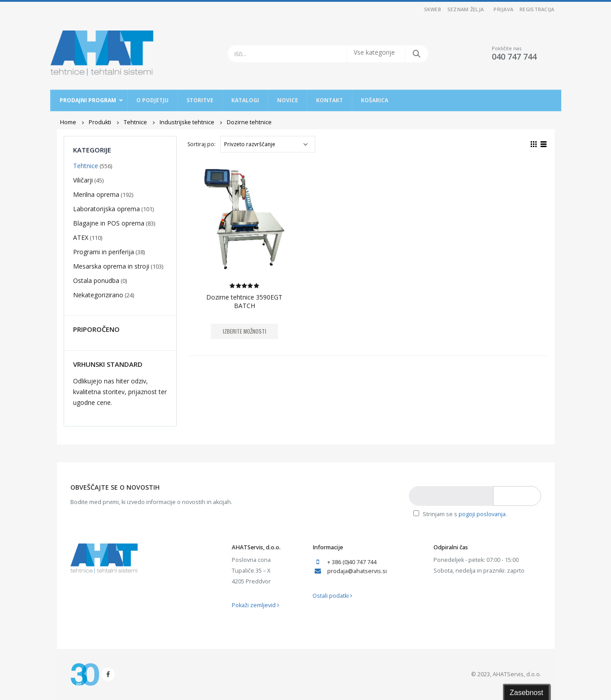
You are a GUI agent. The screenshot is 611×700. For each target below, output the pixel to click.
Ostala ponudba (96, 280)
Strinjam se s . (460, 514)
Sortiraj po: (201, 144)
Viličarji (83, 180)
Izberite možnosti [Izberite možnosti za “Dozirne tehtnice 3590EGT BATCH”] (245, 331)
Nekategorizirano (98, 295)
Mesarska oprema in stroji (111, 266)
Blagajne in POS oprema (109, 223)
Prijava (503, 9)
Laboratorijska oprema (106, 209)
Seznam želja (466, 9)
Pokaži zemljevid (256, 605)
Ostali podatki (332, 596)
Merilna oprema (96, 194)
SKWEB (433, 9)
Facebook (108, 674)
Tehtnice (86, 166)
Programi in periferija (104, 252)
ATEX (81, 237)
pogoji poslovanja (482, 514)
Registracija (537, 9)
